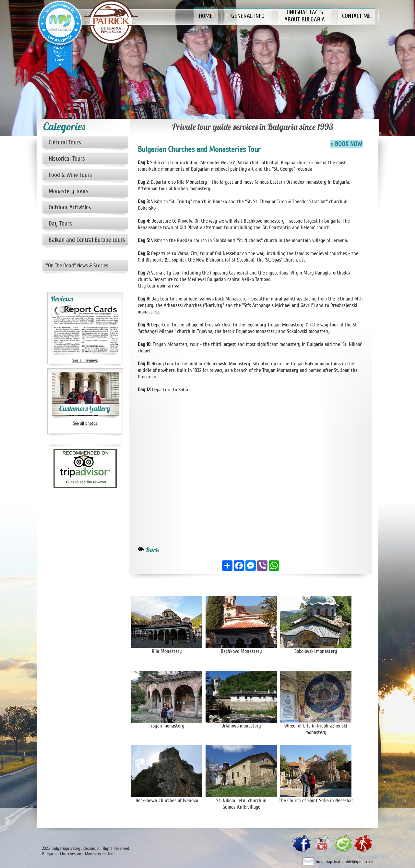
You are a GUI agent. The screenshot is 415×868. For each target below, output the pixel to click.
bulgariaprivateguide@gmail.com (344, 862)
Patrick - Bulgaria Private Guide (60, 54)
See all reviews (85, 360)
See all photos (85, 423)
